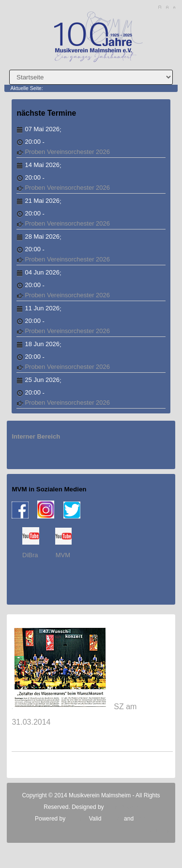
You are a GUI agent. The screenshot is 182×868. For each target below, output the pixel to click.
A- (174, 7)
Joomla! (76, 819)
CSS (141, 819)
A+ (159, 7)
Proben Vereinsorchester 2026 (67, 152)
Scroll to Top (155, 830)
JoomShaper (122, 807)
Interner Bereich (36, 436)
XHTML (113, 819)
